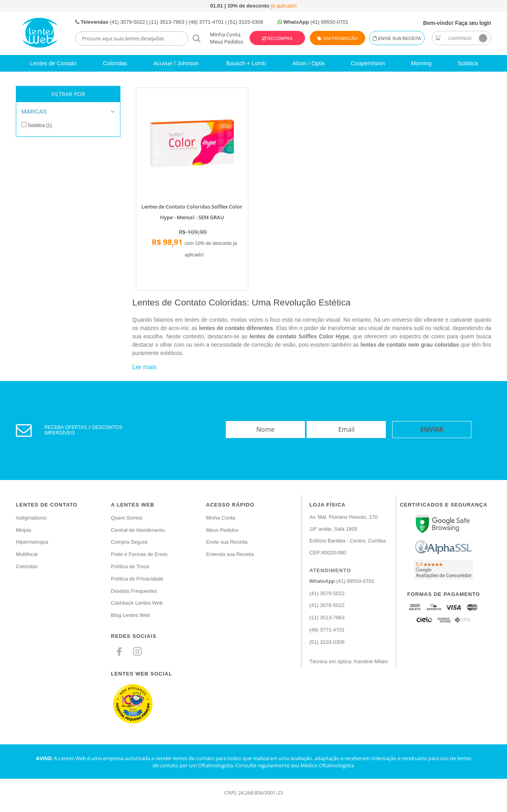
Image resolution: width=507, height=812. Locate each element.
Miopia (23, 530)
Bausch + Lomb (246, 63)
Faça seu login (473, 23)
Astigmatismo (31, 518)
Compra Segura (129, 542)
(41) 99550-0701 (342, 581)
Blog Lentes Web (131, 615)
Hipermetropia (32, 542)
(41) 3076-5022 (327, 605)
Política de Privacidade (137, 579)
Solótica (468, 63)
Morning (421, 63)
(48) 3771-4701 (327, 630)
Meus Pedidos (227, 42)
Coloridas (115, 63)
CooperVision (368, 63)
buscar (196, 38)
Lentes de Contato (53, 63)
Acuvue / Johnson (176, 63)
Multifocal (27, 554)
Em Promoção (337, 38)
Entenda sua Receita (230, 554)
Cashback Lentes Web (137, 603)
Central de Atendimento (138, 530)
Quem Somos (127, 518)
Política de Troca (130, 566)
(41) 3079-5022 (327, 593)
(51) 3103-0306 (327, 642)
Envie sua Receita (397, 38)
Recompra (279, 38)
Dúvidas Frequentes (134, 591)
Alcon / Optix (309, 63)
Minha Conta (225, 34)
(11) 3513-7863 (327, 618)
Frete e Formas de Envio (139, 554)
